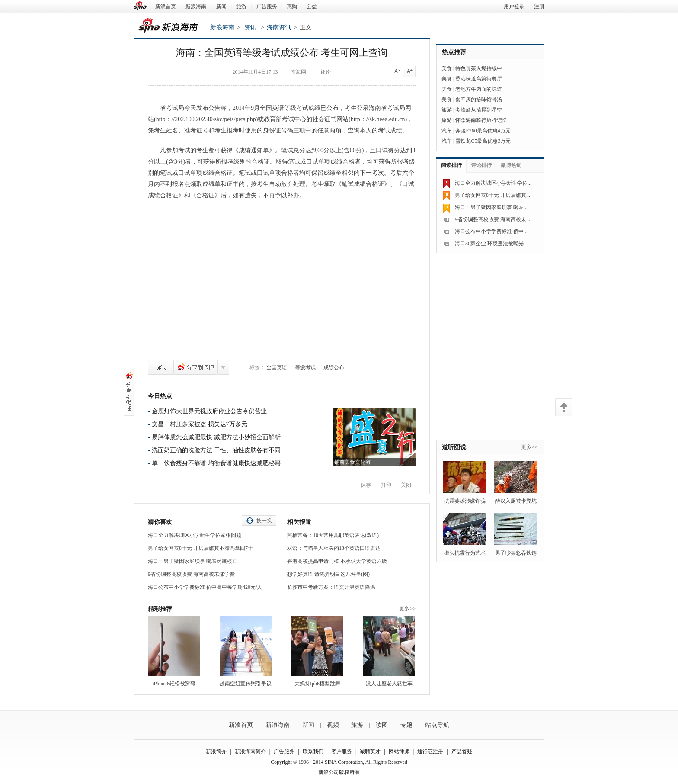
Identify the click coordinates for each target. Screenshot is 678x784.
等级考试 (305, 367)
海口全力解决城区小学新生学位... (493, 183)
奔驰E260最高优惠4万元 (483, 131)
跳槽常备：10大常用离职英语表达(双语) (333, 535)
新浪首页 (166, 6)
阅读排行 (451, 165)
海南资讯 (279, 27)
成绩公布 (334, 367)
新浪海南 (196, 6)
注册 (539, 6)
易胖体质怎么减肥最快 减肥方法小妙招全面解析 (216, 437)
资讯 (250, 27)
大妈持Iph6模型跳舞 (317, 684)
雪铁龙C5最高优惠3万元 (483, 141)
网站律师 (399, 752)
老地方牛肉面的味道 (479, 89)
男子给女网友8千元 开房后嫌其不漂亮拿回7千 (200, 548)
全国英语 (277, 367)
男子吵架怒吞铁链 (516, 553)
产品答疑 (462, 752)
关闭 (406, 485)
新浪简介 (216, 752)
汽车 (447, 131)
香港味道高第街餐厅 (479, 79)
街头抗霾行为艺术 (465, 553)
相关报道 (299, 522)
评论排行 (481, 165)
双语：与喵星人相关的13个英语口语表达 (334, 548)
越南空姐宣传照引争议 (246, 684)
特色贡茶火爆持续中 (479, 68)
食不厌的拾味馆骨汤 (479, 100)
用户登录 (514, 6)
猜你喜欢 (160, 522)
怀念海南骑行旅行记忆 (481, 120)
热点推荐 (454, 52)
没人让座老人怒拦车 (389, 684)
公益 (312, 6)
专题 (406, 725)
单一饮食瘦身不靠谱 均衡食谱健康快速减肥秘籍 (216, 463)
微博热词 (511, 165)
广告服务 (267, 6)
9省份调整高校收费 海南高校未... (493, 219)
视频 (333, 725)
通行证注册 (430, 752)
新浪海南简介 (250, 752)
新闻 (221, 6)
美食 (447, 68)
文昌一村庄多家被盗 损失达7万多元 (200, 424)
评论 (161, 367)
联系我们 (313, 752)
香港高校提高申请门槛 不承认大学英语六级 (337, 561)
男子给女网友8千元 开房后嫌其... (493, 195)
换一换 (264, 521)
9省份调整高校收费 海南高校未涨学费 (191, 574)
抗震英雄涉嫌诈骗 (465, 501)
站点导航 (437, 725)
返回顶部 (564, 407)
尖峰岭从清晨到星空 (479, 110)
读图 (382, 725)
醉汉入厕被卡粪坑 (516, 501)
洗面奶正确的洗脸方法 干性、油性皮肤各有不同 (216, 450)
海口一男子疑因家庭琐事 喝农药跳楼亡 (193, 561)
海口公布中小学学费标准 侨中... (491, 231)
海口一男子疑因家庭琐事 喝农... (491, 207)
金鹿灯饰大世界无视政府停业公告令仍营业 (209, 411)
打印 (386, 485)
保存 (366, 485)
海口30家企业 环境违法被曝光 (489, 244)
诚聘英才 (370, 752)
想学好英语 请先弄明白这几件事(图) (328, 574)
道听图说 (454, 447)
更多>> (407, 609)
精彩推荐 (160, 609)
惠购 (292, 6)
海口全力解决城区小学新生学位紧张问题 (195, 535)
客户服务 (342, 752)
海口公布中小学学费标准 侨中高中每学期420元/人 (205, 587)
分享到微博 (196, 367)
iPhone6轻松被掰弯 (174, 684)
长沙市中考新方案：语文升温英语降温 (331, 587)
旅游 (241, 6)
